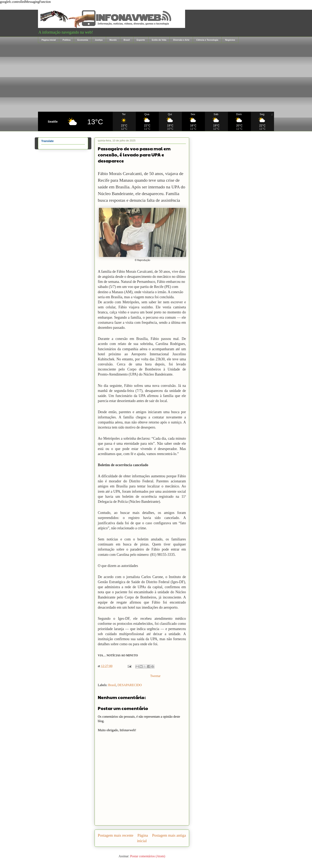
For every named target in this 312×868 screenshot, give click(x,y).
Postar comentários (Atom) (148, 856)
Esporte (141, 40)
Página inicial (49, 40)
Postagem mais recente (116, 835)
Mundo (113, 40)
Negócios (230, 40)
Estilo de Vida (159, 40)
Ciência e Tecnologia (207, 40)
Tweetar (155, 676)
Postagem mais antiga (169, 835)
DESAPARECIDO (130, 685)
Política (67, 40)
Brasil (127, 40)
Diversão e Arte (181, 40)
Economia (83, 40)
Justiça (99, 40)
